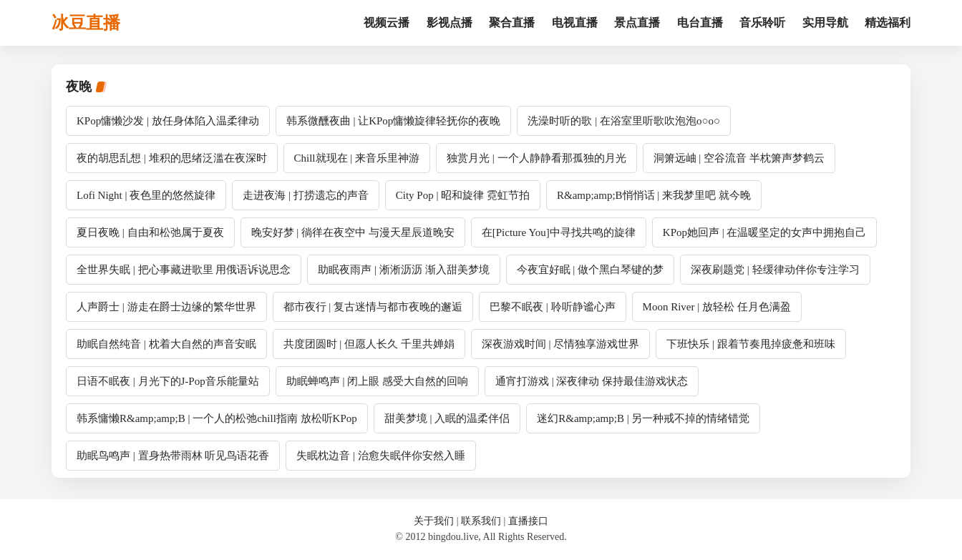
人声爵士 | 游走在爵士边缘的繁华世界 (166, 307)
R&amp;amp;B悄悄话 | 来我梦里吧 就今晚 (654, 195)
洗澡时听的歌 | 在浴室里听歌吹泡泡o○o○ (624, 121)
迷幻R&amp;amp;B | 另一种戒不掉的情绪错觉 (643, 418)
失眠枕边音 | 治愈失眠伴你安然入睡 (381, 456)
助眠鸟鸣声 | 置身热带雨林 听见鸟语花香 (173, 456)
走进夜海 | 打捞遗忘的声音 (306, 195)
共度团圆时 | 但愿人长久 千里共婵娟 (369, 344)
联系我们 (481, 521)
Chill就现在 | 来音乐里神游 (357, 158)
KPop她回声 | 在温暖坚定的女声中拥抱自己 (765, 232)
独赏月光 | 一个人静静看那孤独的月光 (536, 158)
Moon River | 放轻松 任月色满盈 (717, 307)
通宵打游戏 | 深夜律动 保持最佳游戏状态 (592, 381)
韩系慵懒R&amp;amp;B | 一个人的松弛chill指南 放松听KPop (217, 418)
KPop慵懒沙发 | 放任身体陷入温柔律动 (168, 121)
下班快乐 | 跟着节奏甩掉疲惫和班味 (751, 344)
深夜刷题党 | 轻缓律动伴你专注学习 (775, 270)
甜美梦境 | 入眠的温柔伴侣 (447, 418)
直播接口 (528, 521)
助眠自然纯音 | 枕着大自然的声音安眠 (166, 344)
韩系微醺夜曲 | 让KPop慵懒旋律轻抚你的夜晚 (394, 121)
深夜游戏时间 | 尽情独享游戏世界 (561, 344)
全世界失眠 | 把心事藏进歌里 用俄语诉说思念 (184, 270)
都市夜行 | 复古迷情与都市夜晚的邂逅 (373, 307)
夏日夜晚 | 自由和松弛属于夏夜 (150, 232)
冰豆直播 (86, 23)
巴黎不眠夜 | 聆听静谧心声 (553, 307)
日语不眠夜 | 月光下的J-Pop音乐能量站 (168, 381)
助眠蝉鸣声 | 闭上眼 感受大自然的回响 (377, 381)
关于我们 (434, 521)
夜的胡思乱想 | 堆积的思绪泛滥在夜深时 (172, 158)
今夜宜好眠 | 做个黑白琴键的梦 (591, 270)
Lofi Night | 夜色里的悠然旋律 (146, 195)
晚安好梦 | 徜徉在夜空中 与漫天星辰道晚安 (353, 232)
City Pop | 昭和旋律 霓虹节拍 (463, 195)
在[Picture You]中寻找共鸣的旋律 (559, 232)
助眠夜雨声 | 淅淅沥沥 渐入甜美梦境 (403, 270)
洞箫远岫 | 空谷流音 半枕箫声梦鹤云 (739, 158)
